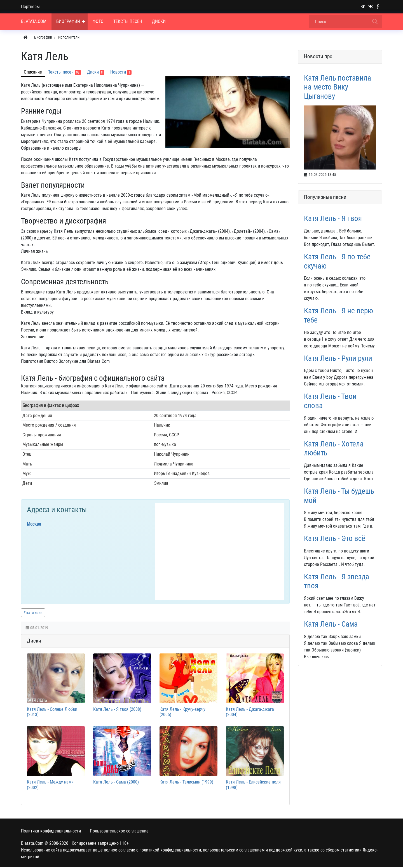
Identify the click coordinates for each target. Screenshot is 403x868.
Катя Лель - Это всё (335, 538)
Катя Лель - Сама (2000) (116, 783)
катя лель (34, 613)
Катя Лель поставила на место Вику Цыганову (338, 87)
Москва (34, 524)
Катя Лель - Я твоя (333, 218)
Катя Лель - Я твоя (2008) (117, 710)
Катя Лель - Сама (331, 624)
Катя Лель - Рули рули (338, 358)
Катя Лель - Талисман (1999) (186, 783)
